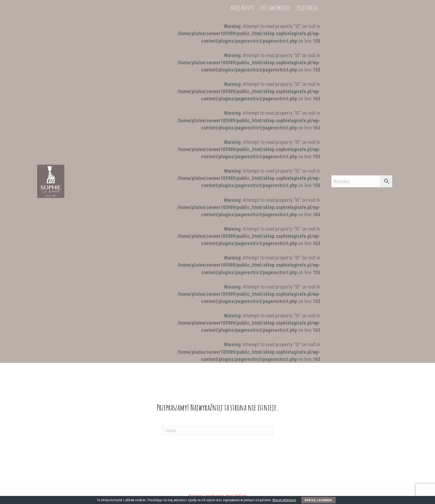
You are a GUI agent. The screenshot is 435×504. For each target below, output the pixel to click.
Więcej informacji (284, 500)
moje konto (242, 355)
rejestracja (307, 355)
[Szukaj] (217, 431)
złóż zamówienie (275, 355)
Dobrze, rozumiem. (318, 500)
